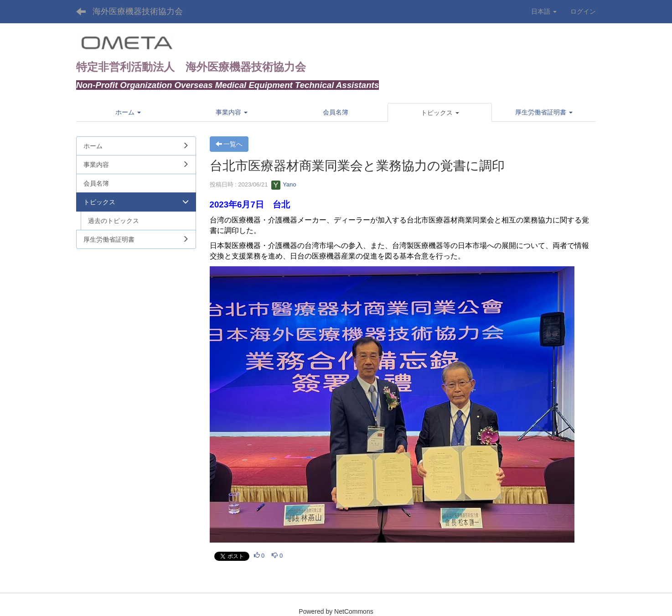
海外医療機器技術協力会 (138, 11)
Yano (284, 184)
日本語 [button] (544, 11)
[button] (440, 113)
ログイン (583, 11)
